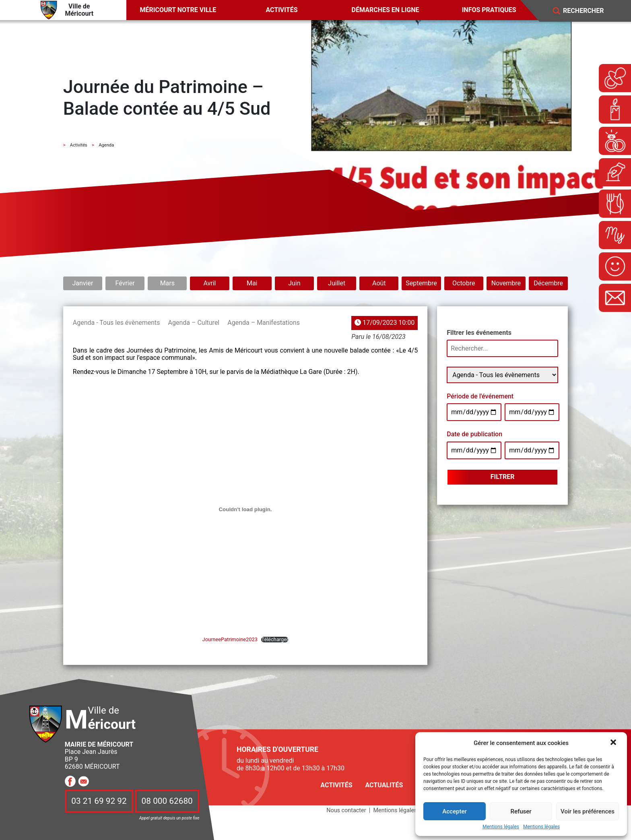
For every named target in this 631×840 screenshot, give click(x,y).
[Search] (589, 11)
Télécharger (275, 640)
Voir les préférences (588, 811)
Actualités (384, 785)
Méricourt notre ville (178, 10)
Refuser (521, 811)
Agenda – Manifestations (264, 323)
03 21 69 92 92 (99, 801)
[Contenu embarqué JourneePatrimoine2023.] (245, 509)
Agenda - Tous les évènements (117, 323)
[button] (614, 743)
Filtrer (503, 477)
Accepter (454, 811)
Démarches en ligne (386, 10)
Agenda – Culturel (194, 323)
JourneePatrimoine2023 (230, 639)
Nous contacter (346, 810)
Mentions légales (501, 827)
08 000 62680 (167, 801)
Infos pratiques (489, 10)
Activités (281, 10)
